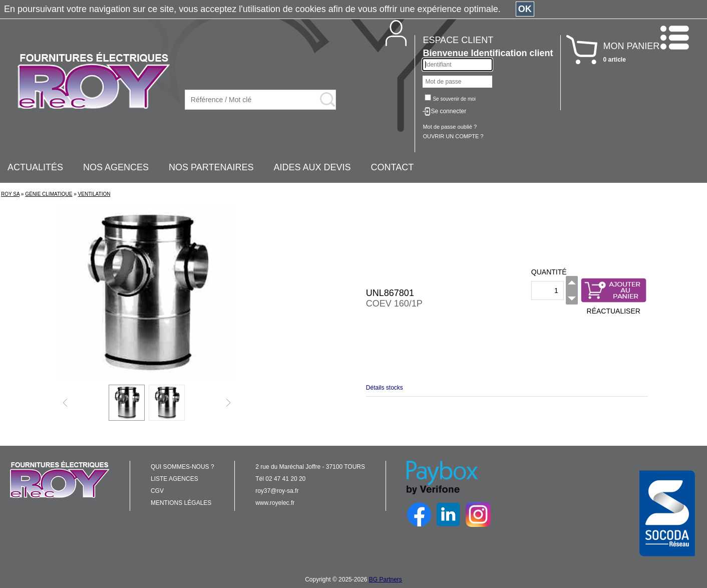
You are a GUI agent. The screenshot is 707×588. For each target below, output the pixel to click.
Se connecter (448, 111)
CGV (157, 491)
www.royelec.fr (275, 503)
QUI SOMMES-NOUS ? (183, 467)
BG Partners (386, 579)
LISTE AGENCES (174, 479)
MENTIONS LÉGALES (181, 503)
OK (525, 9)
